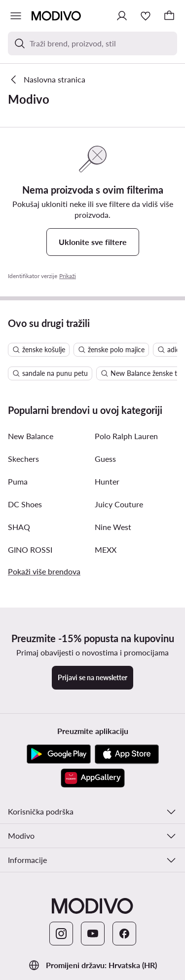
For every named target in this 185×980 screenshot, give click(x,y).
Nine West (113, 527)
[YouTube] (93, 934)
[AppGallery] (93, 778)
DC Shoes (25, 504)
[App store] (127, 754)
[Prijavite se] (122, 16)
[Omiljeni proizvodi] (146, 16)
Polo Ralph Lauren (126, 436)
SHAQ (19, 527)
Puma (18, 481)
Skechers (23, 459)
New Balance (31, 436)
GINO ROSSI (30, 550)
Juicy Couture (119, 504)
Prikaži (68, 276)
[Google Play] (59, 754)
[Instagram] (61, 934)
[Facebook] (124, 934)
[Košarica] (169, 16)
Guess (105, 459)
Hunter (107, 481)
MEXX (106, 550)
